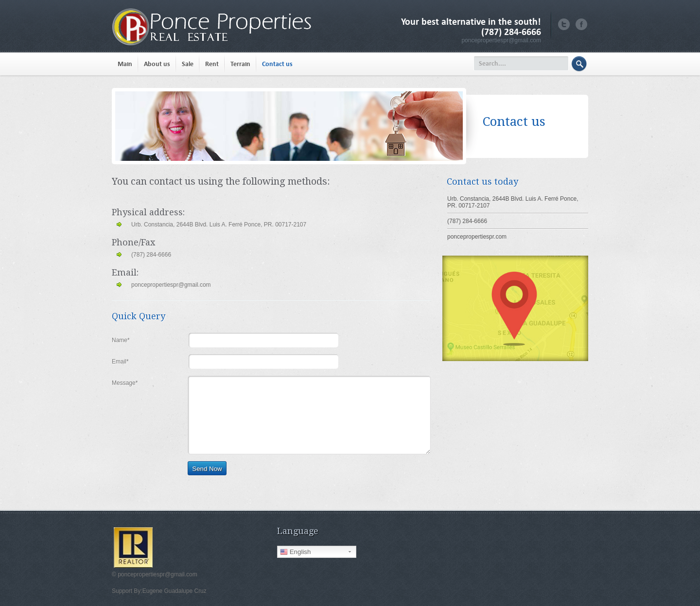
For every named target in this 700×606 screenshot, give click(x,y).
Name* (121, 340)
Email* (120, 362)
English (295, 552)
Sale (188, 64)
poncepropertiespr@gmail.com (501, 40)
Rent (212, 64)
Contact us (277, 64)
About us (157, 64)
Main (125, 64)
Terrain (240, 64)
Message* (125, 383)
